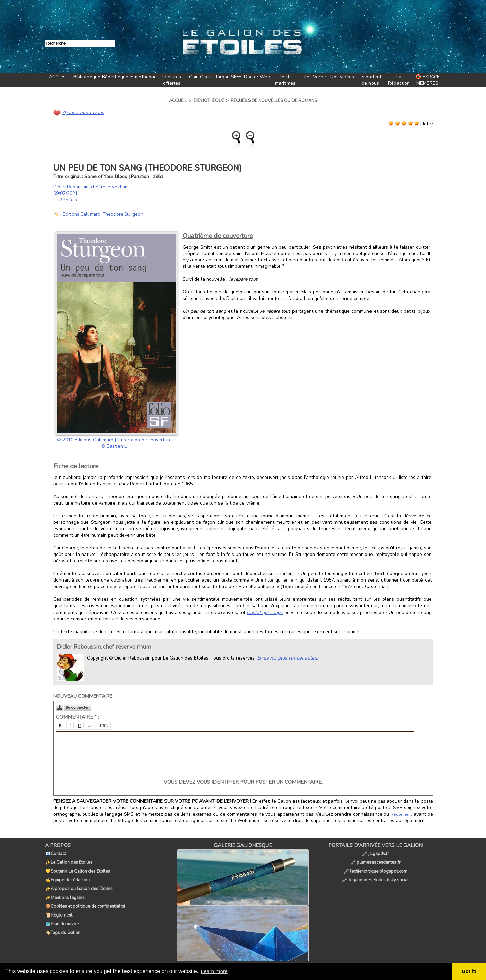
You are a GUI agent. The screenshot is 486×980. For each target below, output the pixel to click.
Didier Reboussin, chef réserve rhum (92, 187)
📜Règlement (58, 904)
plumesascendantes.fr (375, 860)
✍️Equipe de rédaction (67, 875)
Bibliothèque (87, 77)
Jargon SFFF (228, 77)
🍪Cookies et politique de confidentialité (85, 897)
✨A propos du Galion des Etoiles (79, 882)
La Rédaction (399, 80)
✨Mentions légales (65, 889)
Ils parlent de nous (370, 80)
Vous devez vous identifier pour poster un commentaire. (243, 781)
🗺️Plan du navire (62, 912)
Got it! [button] (469, 971)
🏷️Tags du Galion (62, 919)
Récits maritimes (285, 80)
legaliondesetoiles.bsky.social (375, 875)
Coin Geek (200, 77)
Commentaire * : (78, 716)
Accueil (178, 101)
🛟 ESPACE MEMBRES (428, 80)
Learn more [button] (215, 971)
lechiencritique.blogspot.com (375, 867)
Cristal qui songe (265, 612)
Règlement (402, 814)
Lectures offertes (172, 80)
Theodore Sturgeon (125, 214)
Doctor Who (257, 77)
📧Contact (55, 852)
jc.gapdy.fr (376, 852)
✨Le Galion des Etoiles (69, 860)
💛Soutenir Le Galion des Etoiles (77, 867)
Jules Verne (314, 77)
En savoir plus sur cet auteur (287, 657)
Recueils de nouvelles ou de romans (274, 101)
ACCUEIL (58, 77)
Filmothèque (144, 77)
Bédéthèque (115, 77)
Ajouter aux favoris (82, 112)
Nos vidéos (342, 77)
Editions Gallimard (82, 214)
